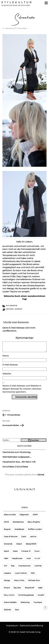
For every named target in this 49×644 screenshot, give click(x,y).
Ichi (5, 566)
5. (28, 489)
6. (31, 489)
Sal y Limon (9, 595)
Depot (19, 544)
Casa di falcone (11, 537)
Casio (24, 537)
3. (21, 489)
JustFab (38, 566)
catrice (33, 537)
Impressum (12, 626)
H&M (6, 558)
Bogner (7, 529)
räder (40, 588)
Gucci (37, 551)
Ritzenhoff (29, 588)
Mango (10, 289)
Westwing (25, 602)
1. (15, 489)
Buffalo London (35, 529)
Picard (7, 588)
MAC (33, 573)
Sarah (24, 28)
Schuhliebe (22, 467)
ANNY (35, 515)
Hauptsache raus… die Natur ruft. (19, 462)
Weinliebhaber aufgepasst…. (17, 457)
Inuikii (6, 264)
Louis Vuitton (21, 573)
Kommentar (25, 338)
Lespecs (7, 573)
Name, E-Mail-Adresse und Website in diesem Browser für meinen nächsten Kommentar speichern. (22, 389)
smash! (26, 292)
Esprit (6, 551)
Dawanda (8, 544)
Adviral (41, 475)
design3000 (31, 544)
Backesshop (18, 522)
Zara (17, 610)
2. (18, 489)
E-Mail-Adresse (10, 365)
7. (34, 489)
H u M (37, 558)
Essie (15, 551)
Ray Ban (17, 588)
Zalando (7, 610)
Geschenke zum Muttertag (16, 452)
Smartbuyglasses (26, 595)
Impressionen (25, 566)
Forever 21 (26, 551)
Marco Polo (19, 580)
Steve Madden (10, 602)
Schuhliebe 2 (9, 467)
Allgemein (12, 306)
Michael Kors (34, 580)
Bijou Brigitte (34, 522)
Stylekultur (17, 2)
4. (24, 489)
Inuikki (10, 309)
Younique (38, 602)
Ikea (13, 566)
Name (6, 356)
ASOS (6, 522)
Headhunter (17, 558)
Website (7, 374)
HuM (29, 558)
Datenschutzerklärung (31, 626)
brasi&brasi (19, 529)
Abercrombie (10, 515)
